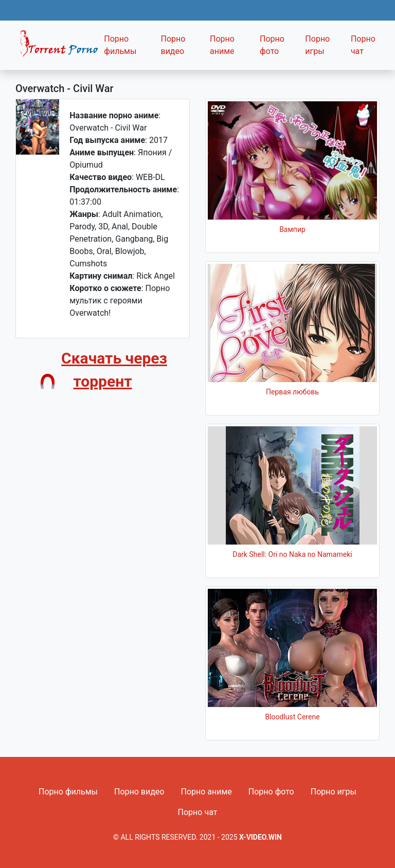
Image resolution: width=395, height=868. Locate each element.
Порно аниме (222, 45)
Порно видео (173, 45)
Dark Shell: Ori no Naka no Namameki (292, 554)
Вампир (292, 229)
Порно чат (363, 45)
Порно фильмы (120, 45)
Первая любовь (292, 392)
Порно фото (272, 45)
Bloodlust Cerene (292, 717)
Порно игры (317, 45)
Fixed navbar (57, 48)
